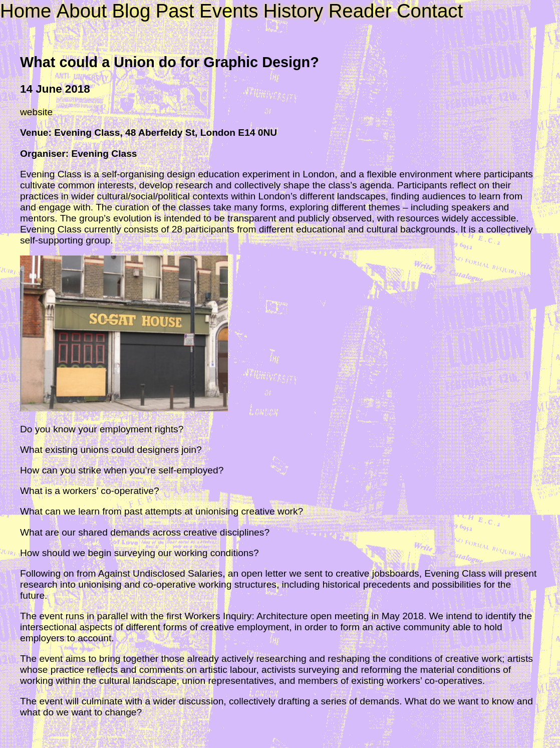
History (293, 11)
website (36, 112)
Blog (131, 11)
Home (26, 11)
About (82, 11)
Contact (430, 11)
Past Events (207, 11)
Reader (360, 11)
